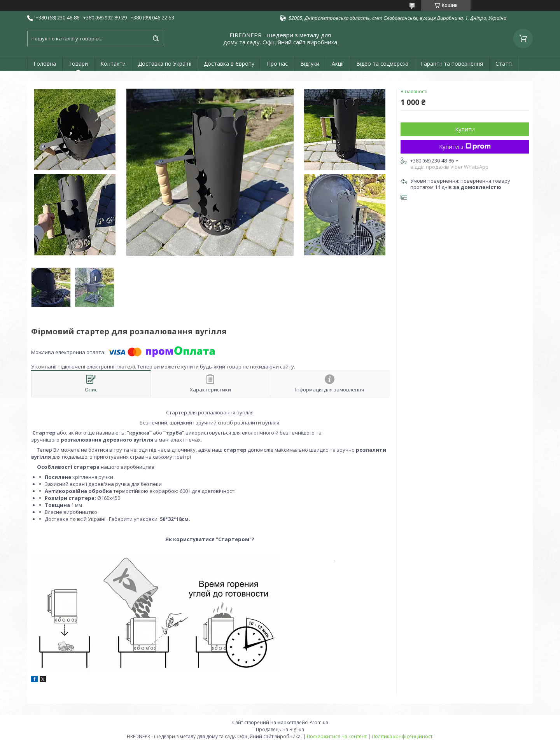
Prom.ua (319, 722)
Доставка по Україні (165, 64)
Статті (504, 64)
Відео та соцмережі (382, 64)
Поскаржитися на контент (337, 736)
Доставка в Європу (229, 64)
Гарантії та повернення (452, 64)
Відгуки (310, 64)
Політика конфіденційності (403, 736)
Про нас (277, 64)
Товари (78, 64)
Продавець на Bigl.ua (280, 729)
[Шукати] (156, 38)
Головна (45, 64)
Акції (338, 64)
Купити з (465, 147)
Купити (465, 129)
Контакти (113, 64)
